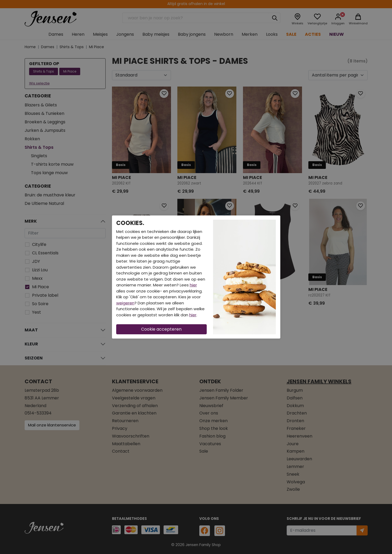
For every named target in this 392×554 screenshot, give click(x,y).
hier (193, 285)
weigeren (125, 303)
